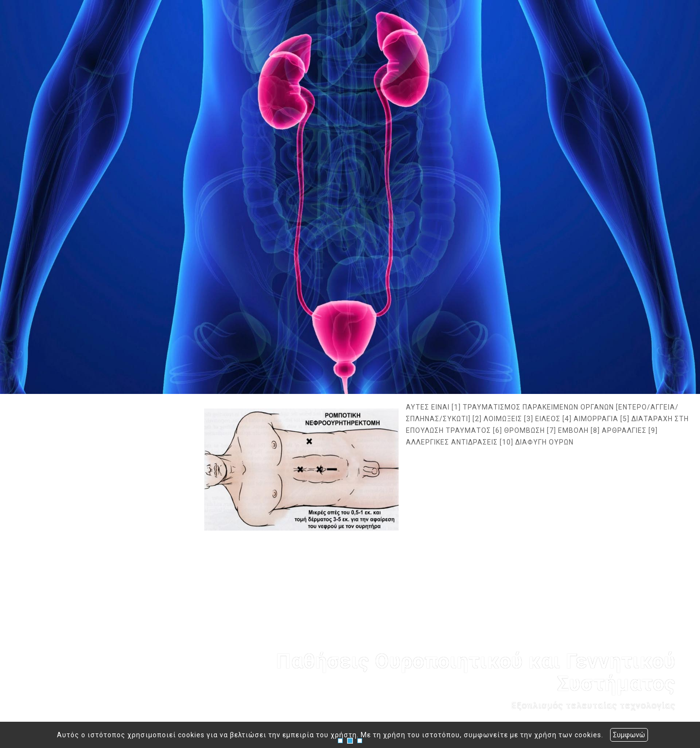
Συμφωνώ (629, 735)
